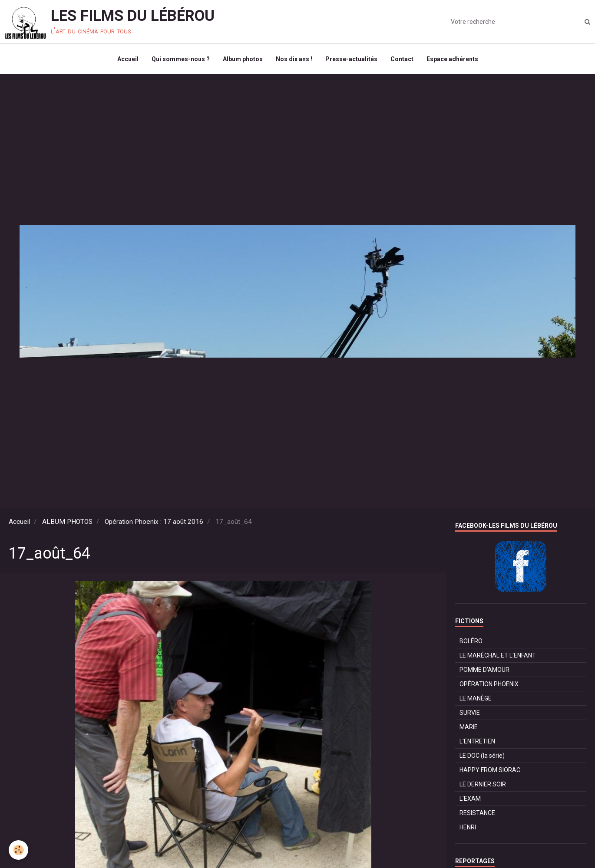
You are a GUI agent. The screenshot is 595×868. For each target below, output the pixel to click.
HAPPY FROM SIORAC (490, 770)
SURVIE (470, 713)
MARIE (469, 727)
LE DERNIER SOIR (483, 784)
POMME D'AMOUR (484, 670)
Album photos (243, 59)
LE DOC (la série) (482, 756)
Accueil (128, 59)
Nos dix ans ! (294, 59)
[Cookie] (18, 850)
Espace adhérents (452, 59)
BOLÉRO (471, 641)
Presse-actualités (351, 59)
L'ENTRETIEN (477, 741)
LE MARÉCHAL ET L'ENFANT (498, 655)
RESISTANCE (477, 813)
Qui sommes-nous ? (181, 59)
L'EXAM (470, 799)
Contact (402, 59)
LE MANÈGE (476, 698)
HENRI (468, 827)
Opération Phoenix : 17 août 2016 (154, 522)
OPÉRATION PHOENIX (489, 684)
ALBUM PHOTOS (67, 522)
